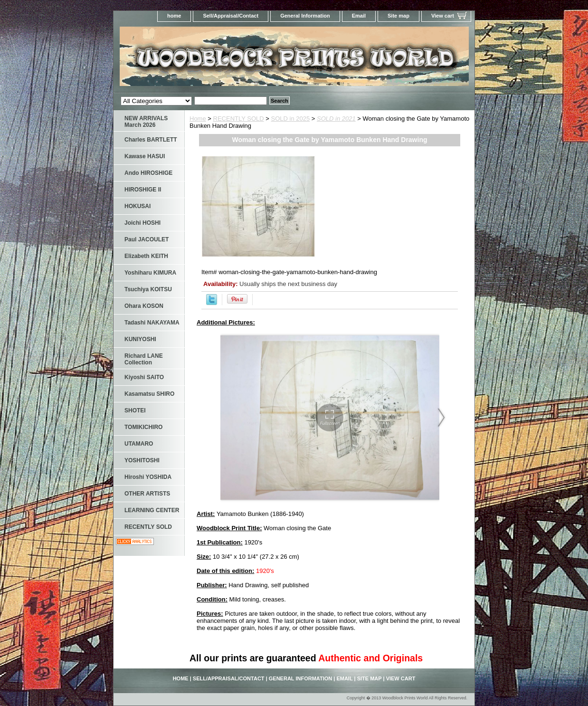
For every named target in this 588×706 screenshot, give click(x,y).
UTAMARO (139, 444)
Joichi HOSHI (142, 223)
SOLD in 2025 (291, 119)
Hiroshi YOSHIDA (148, 477)
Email (359, 16)
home (174, 16)
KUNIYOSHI (140, 339)
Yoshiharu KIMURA (150, 273)
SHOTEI (135, 410)
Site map (398, 16)
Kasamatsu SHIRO (149, 394)
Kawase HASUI (145, 156)
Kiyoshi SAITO (144, 377)
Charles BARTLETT (151, 140)
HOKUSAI (138, 206)
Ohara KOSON (144, 306)
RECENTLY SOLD (239, 119)
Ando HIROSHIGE (148, 173)
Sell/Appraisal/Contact (231, 16)
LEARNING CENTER (152, 510)
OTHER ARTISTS (147, 494)
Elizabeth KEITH (146, 256)
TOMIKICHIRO (143, 427)
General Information (305, 16)
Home (198, 119)
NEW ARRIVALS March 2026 (146, 122)
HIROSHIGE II (143, 190)
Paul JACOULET (147, 239)
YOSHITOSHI (142, 460)
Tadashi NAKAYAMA (152, 323)
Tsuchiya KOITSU (148, 289)
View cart (443, 16)
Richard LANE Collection (144, 359)
